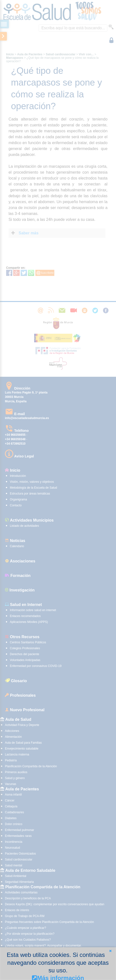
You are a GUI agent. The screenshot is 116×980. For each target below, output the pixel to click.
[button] (110, 951)
